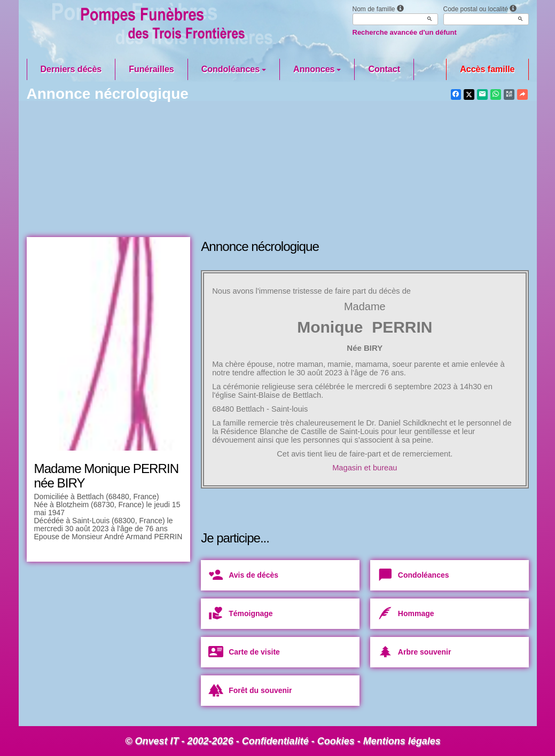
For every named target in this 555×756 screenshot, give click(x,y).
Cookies (336, 741)
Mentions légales (402, 741)
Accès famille (487, 69)
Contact (384, 69)
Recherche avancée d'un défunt (405, 32)
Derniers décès (71, 69)
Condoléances (234, 69)
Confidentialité (275, 741)
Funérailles (151, 69)
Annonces (317, 69)
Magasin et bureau (365, 468)
